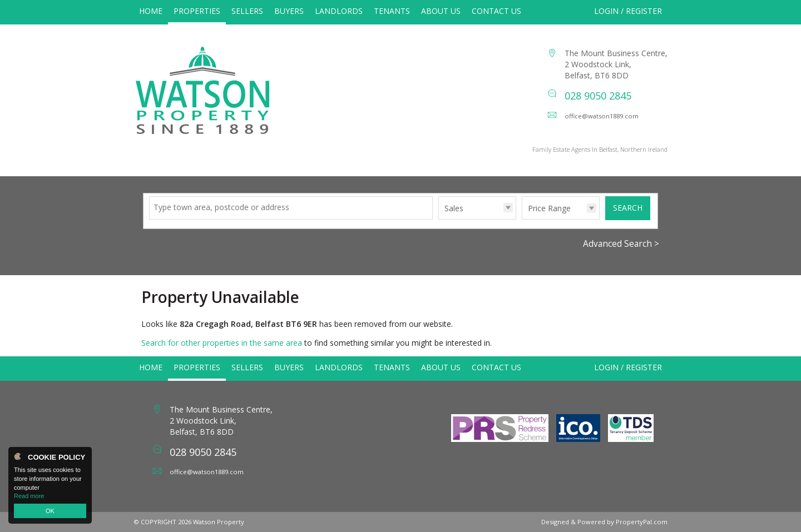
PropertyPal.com (642, 522)
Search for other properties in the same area (222, 343)
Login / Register (628, 11)
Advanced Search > (621, 244)
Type (439, 219)
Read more (29, 496)
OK (50, 511)
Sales (454, 208)
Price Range (549, 208)
